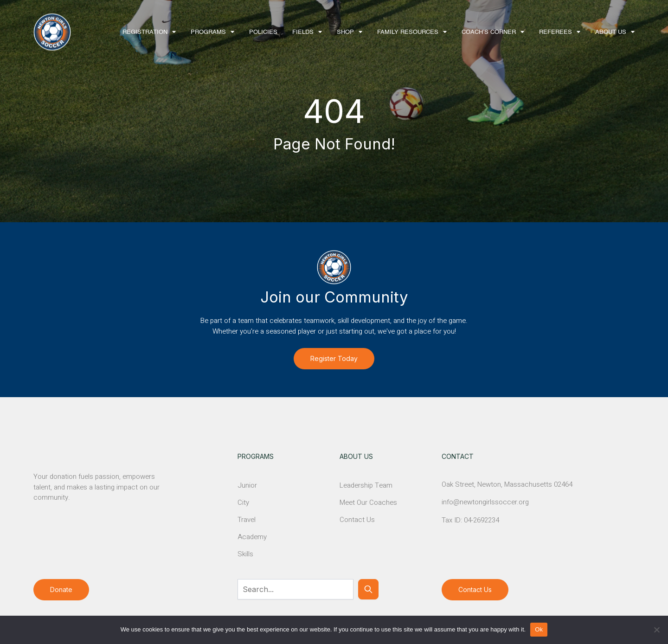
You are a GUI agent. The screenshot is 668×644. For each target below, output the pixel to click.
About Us (611, 32)
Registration (145, 32)
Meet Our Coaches (368, 502)
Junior (247, 485)
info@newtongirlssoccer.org (485, 502)
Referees (556, 32)
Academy (252, 537)
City (243, 502)
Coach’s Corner (489, 32)
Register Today (334, 358)
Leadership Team (366, 485)
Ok (539, 629)
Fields (303, 32)
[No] (656, 630)
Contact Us (357, 520)
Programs (208, 32)
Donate (61, 589)
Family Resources (408, 32)
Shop (345, 32)
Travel (247, 520)
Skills (245, 554)
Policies (263, 32)
